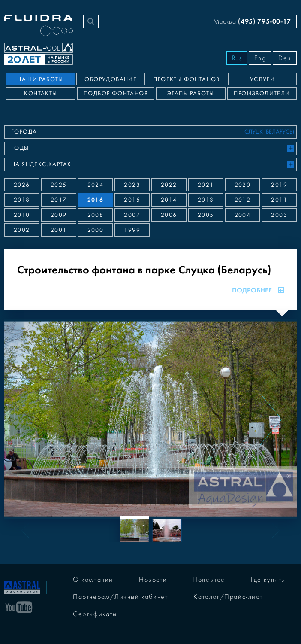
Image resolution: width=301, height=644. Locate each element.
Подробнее (258, 290)
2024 (96, 185)
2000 (96, 230)
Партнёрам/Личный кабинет (120, 597)
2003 (279, 215)
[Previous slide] (30, 419)
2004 (243, 215)
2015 (132, 200)
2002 (22, 230)
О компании (93, 580)
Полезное (209, 580)
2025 (59, 185)
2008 (96, 215)
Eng (260, 58)
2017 (59, 200)
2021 (206, 185)
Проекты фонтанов (186, 79)
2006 (169, 215)
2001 (59, 230)
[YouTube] (19, 607)
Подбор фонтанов (116, 94)
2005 (206, 215)
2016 (96, 200)
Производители (262, 94)
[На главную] (22, 586)
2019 (279, 185)
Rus (237, 58)
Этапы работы (191, 94)
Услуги (262, 79)
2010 (22, 215)
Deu (285, 58)
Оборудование (111, 79)
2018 (22, 200)
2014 (169, 200)
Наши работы (40, 79)
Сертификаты (95, 614)
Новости (153, 580)
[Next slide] (271, 419)
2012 (243, 200)
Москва (252, 21)
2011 (279, 200)
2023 (132, 185)
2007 (132, 215)
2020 (243, 185)
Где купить (268, 580)
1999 (132, 230)
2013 (206, 200)
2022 (169, 185)
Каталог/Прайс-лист (228, 597)
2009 (59, 215)
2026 (22, 185)
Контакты (41, 94)
